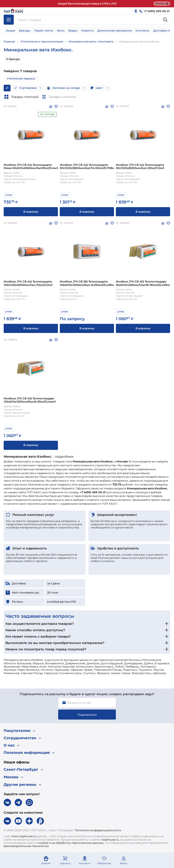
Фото (61, 30)
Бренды (25, 30)
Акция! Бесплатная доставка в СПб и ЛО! (87, 4)
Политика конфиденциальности (98, 830)
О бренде (13, 59)
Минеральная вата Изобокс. (139, 41)
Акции (11, 30)
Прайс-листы (44, 30)
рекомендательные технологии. (27, 846)
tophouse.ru (111, 840)
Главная (9, 41)
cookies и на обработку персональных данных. (71, 843)
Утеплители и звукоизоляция (42, 41)
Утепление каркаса (21, 78)
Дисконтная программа (115, 30)
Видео (73, 30)
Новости (87, 30)
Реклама (162, 4)
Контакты (143, 30)
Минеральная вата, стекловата (91, 41)
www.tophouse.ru (24, 836)
